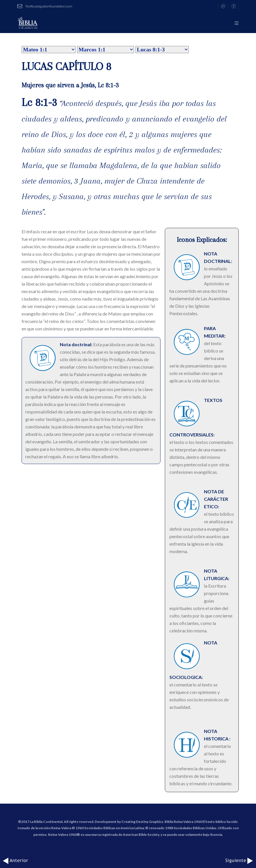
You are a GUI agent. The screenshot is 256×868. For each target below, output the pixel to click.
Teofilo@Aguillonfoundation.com (45, 6)
